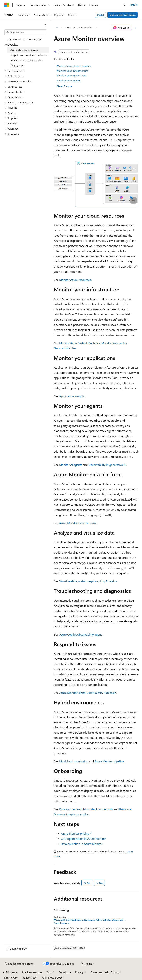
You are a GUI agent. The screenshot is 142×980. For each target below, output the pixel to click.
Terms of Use (10, 978)
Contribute (65, 972)
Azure (68, 27)
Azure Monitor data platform (77, 523)
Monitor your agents (69, 80)
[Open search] (125, 5)
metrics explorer (88, 581)
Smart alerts (94, 693)
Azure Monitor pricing (75, 833)
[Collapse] (45, 25)
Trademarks (28, 978)
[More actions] (136, 28)
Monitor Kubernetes (114, 343)
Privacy (79, 972)
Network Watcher (65, 348)
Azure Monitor (85, 27)
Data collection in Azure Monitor (82, 844)
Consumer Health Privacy (105, 972)
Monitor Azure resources (75, 280)
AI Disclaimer (10, 972)
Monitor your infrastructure (72, 71)
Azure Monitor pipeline (109, 761)
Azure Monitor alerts (72, 693)
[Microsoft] (7, 5)
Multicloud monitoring (74, 761)
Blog (49, 972)
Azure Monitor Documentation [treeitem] (25, 39)
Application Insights (72, 396)
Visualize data (68, 581)
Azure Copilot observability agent (80, 634)
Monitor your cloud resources (74, 66)
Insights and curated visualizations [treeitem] (30, 55)
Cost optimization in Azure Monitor (83, 839)
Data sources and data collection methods (86, 809)
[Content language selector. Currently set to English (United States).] (20, 964)
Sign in (134, 5)
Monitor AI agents (71, 465)
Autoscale (110, 693)
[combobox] (25, 32)
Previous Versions (32, 972)
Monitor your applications (71, 75)
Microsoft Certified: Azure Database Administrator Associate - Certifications (89, 922)
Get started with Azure (123, 15)
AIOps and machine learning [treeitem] (26, 60)
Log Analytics (109, 581)
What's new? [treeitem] (17, 66)
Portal (100, 15)
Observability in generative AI (107, 465)
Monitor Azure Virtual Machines (80, 343)
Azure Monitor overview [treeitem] (24, 50)
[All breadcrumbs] (57, 28)
